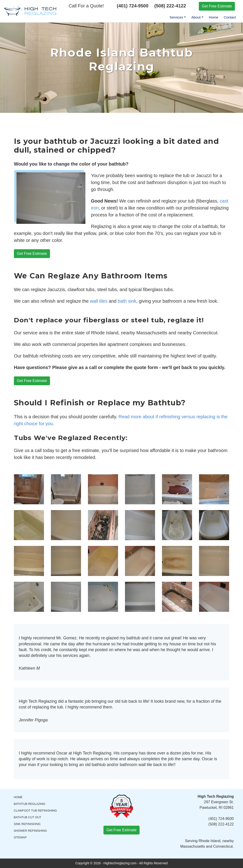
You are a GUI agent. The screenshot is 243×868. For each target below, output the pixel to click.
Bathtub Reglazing (29, 804)
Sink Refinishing (27, 824)
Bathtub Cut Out (27, 817)
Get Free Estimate (217, 6)
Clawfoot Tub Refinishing (35, 811)
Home (213, 17)
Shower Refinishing (30, 831)
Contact (230, 17)
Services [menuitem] (176, 17)
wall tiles (99, 301)
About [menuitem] (196, 17)
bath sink (127, 301)
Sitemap (20, 837)
